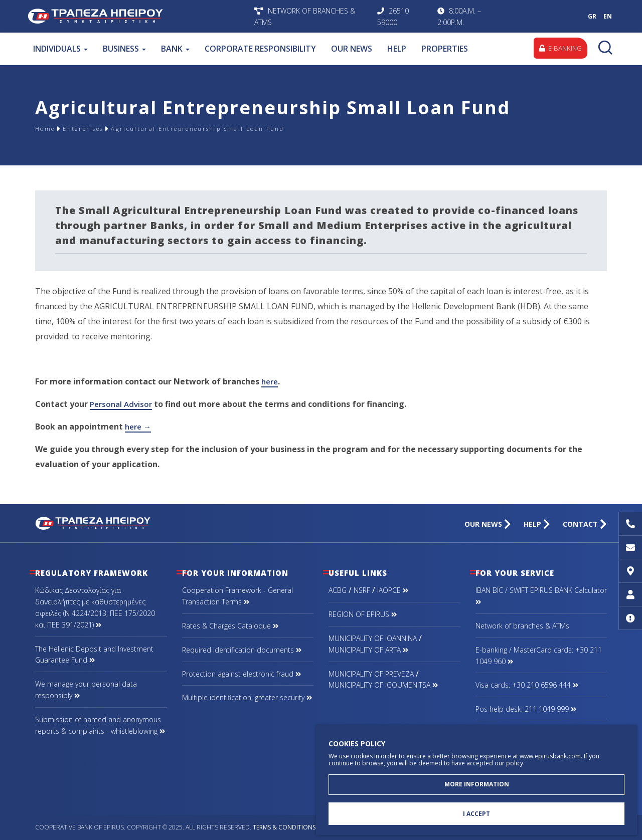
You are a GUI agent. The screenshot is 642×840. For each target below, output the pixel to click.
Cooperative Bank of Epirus (138, 16)
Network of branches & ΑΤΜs (522, 626)
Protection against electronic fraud (242, 674)
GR (592, 16)
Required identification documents (242, 650)
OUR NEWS (351, 49)
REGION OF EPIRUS (363, 614)
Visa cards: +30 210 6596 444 (527, 685)
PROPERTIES (444, 49)
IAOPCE (393, 590)
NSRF (362, 590)
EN (608, 16)
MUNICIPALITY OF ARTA (368, 650)
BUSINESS (124, 49)
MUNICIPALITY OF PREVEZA (371, 674)
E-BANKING (558, 48)
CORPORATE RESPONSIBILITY (260, 49)
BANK (175, 49)
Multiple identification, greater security (247, 697)
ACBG (338, 590)
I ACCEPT (476, 813)
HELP (396, 49)
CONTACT (585, 524)
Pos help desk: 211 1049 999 (526, 709)
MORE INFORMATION (477, 781)
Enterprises (96, 129)
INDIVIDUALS (60, 49)
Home (48, 129)
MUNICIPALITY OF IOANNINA (373, 638)
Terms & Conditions (284, 827)
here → (139, 427)
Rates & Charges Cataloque (230, 626)
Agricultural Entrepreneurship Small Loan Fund (239, 129)
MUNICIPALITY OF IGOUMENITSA (383, 685)
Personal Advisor (123, 404)
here (271, 381)
